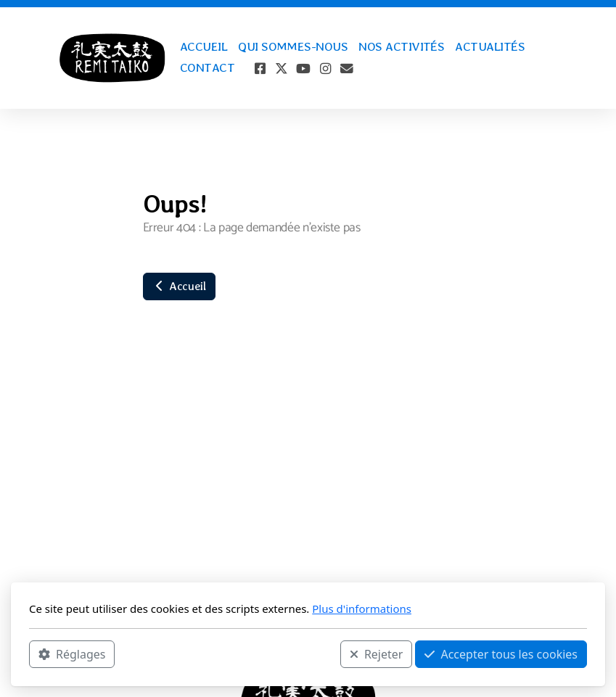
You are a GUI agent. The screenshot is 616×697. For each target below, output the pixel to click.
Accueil (179, 286)
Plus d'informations (362, 609)
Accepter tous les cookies (501, 654)
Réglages (72, 654)
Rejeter (377, 654)
